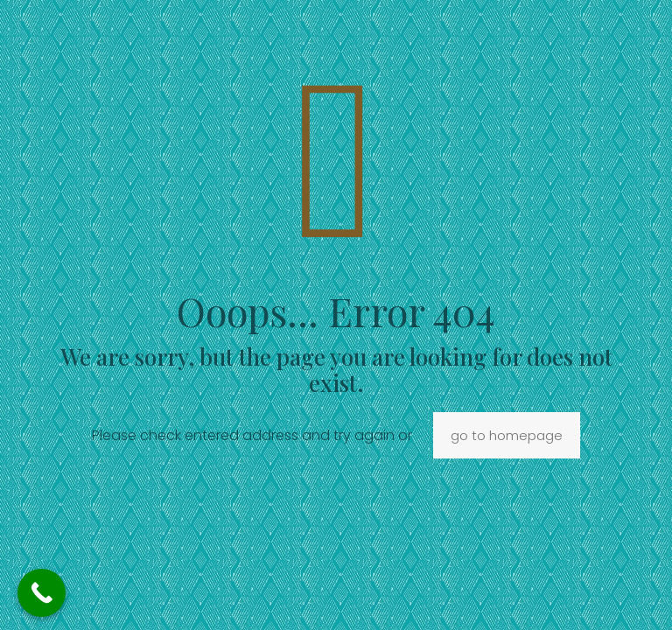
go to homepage (507, 435)
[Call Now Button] (42, 593)
